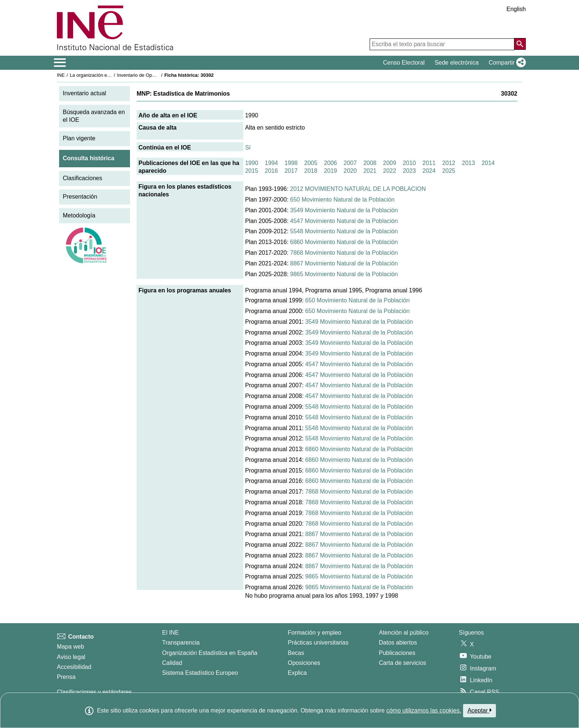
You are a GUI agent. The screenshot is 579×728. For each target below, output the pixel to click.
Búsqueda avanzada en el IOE (94, 116)
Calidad (172, 663)
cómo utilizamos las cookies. (424, 710)
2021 (370, 171)
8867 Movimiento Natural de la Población (344, 263)
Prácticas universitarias (318, 643)
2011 (429, 163)
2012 (449, 163)
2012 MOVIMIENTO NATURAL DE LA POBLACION (358, 189)
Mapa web (71, 647)
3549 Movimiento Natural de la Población (344, 210)
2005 (311, 163)
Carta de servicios (402, 663)
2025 (449, 171)
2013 (469, 163)
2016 (271, 171)
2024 (429, 171)
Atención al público (404, 633)
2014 (488, 163)
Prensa (66, 677)
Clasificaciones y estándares (94, 692)
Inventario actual (84, 93)
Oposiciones (304, 663)
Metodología (79, 215)
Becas (296, 653)
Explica (297, 673)
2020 (350, 171)
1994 (271, 163)
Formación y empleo (314, 633)
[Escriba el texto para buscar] (442, 44)
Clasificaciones (83, 178)
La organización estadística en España (110, 75)
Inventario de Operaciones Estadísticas (158, 75)
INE (61, 75)
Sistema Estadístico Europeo (200, 673)
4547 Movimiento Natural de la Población (344, 221)
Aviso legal (71, 657)
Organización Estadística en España (210, 653)
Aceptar (479, 710)
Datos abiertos (398, 643)
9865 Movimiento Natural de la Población (344, 274)
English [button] (516, 9)
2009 (390, 163)
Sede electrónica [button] (457, 63)
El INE (170, 633)
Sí (248, 147)
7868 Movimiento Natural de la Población (344, 253)
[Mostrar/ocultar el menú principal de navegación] (60, 63)
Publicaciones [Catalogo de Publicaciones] (397, 653)
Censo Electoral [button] (404, 63)
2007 (350, 163)
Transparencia (181, 643)
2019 (330, 171)
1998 (291, 163)
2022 (390, 171)
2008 (370, 163)
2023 (410, 171)
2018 (311, 171)
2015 (252, 171)
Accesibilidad (74, 667)
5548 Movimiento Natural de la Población (344, 231)
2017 (291, 171)
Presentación (80, 197)
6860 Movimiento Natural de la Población (344, 242)
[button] (506, 63)
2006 (330, 163)
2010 (410, 163)
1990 (252, 163)
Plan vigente (79, 138)
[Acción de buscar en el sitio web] (520, 44)
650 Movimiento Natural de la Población (342, 200)
